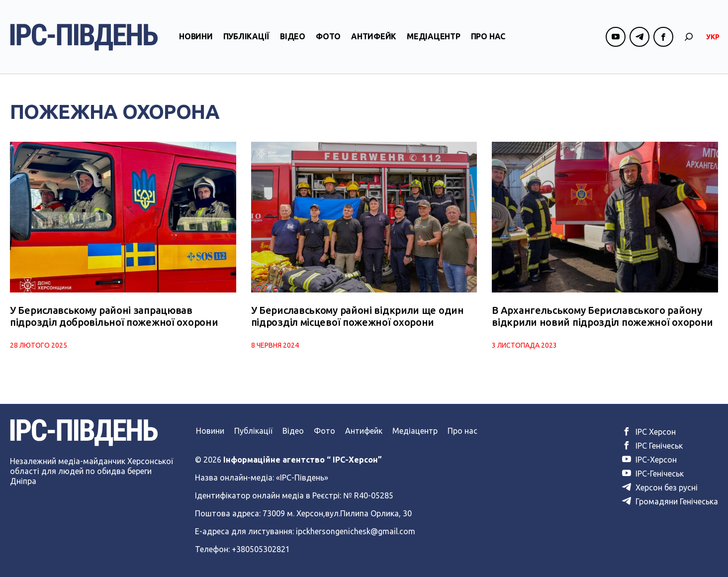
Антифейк (374, 36)
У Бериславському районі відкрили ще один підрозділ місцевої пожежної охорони (358, 316)
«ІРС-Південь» (302, 478)
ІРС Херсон (649, 432)
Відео (293, 36)
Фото (328, 36)
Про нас (488, 36)
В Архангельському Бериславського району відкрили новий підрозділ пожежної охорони (602, 316)
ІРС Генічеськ (652, 446)
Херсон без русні (660, 487)
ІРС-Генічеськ (653, 474)
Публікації (247, 36)
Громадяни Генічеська (670, 501)
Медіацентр (434, 36)
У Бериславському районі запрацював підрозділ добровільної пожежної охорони (114, 316)
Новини (196, 36)
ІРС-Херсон (649, 460)
